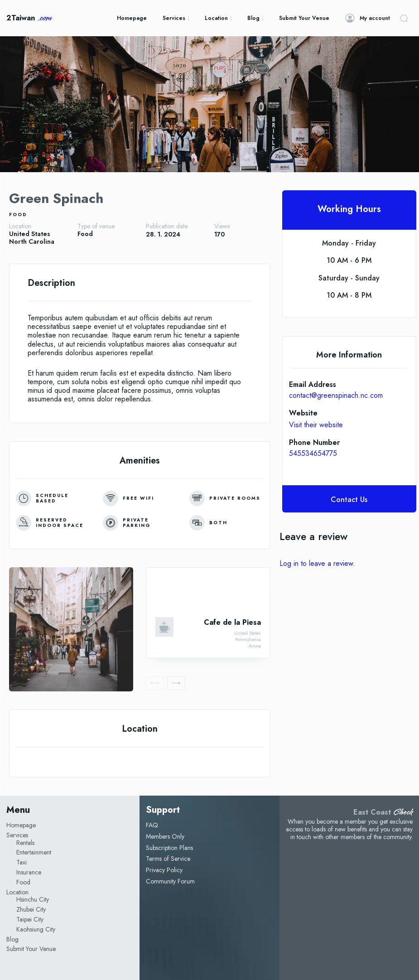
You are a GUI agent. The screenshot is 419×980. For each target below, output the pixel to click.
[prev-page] (155, 683)
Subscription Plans (169, 848)
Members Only (165, 836)
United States (30, 234)
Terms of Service (168, 859)
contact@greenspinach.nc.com (336, 395)
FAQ (152, 825)
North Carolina (32, 242)
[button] (404, 18)
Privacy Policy (164, 870)
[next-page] (176, 683)
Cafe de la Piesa (232, 622)
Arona (255, 646)
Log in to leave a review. (317, 563)
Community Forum (170, 881)
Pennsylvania (248, 640)
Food (18, 215)
